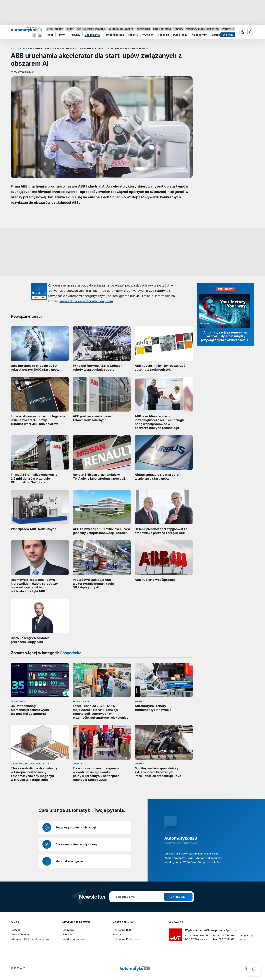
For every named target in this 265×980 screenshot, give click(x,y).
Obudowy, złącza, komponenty (203, 29)
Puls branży (180, 35)
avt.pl (243, 939)
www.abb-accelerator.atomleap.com (86, 301)
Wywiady (148, 35)
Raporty (133, 35)
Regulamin (68, 930)
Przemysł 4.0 (229, 29)
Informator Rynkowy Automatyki (30, 939)
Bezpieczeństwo (162, 29)
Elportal (117, 934)
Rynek (50, 35)
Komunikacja (143, 29)
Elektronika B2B (122, 930)
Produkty (75, 35)
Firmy (61, 35)
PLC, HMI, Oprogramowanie (91, 29)
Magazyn (217, 35)
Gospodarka (92, 35)
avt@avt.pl (246, 935)
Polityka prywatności (74, 939)
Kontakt (15, 930)
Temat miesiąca (114, 35)
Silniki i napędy (55, 29)
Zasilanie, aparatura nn (121, 29)
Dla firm (228, 35)
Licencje (67, 934)
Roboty (70, 29)
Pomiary (179, 29)
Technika (163, 35)
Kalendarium (199, 35)
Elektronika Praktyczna (126, 939)
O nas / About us (20, 934)
